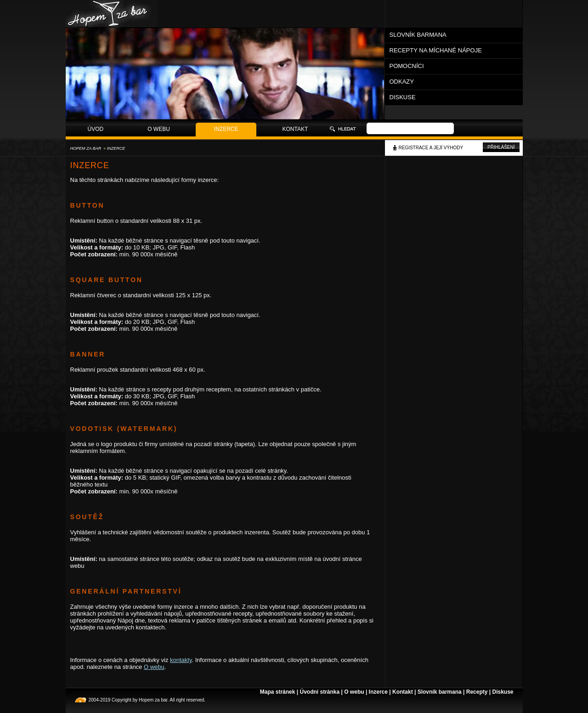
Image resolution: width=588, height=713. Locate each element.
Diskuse (403, 97)
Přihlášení (501, 147)
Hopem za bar (86, 148)
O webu (159, 129)
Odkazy (402, 82)
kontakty (181, 660)
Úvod (96, 129)
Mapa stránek (278, 692)
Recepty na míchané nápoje (436, 50)
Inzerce (226, 129)
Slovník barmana (418, 35)
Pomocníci (407, 66)
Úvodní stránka (319, 692)
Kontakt (295, 129)
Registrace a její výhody (431, 148)
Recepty (477, 692)
